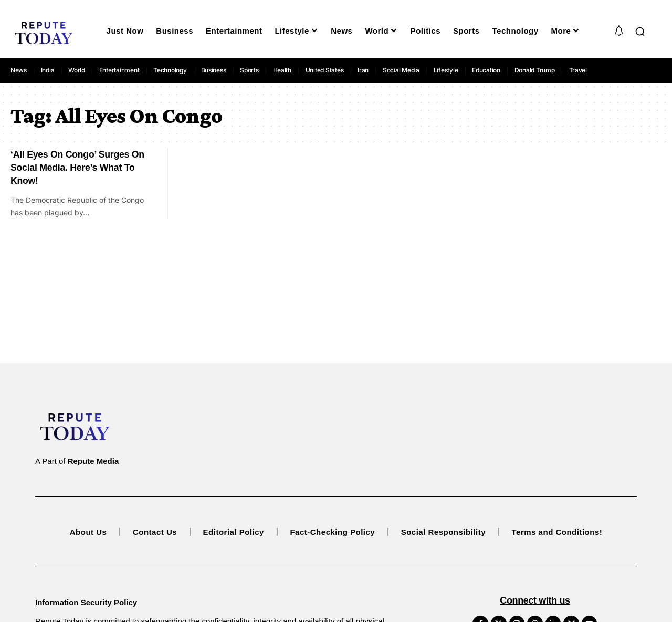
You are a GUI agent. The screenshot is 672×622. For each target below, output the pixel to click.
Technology (170, 70)
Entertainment (119, 70)
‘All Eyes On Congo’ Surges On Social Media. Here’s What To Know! (78, 167)
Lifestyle (446, 70)
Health (282, 70)
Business (214, 70)
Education (486, 70)
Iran (363, 70)
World (77, 70)
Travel (578, 70)
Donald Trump (535, 70)
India (48, 70)
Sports (249, 70)
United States (325, 70)
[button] (640, 32)
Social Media (401, 70)
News (19, 70)
